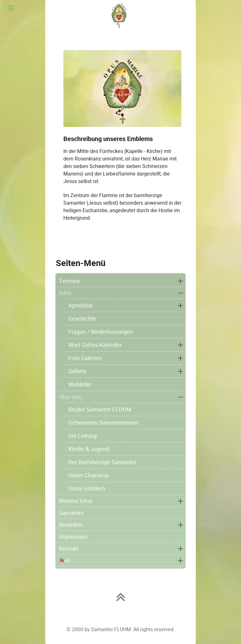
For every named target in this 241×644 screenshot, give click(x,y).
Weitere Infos (76, 501)
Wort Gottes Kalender (95, 345)
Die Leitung (83, 436)
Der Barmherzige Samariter (102, 462)
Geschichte (82, 319)
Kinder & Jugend (89, 449)
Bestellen (71, 525)
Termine (70, 281)
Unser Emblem (87, 488)
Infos (65, 293)
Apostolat (80, 305)
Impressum (73, 537)
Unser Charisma (88, 475)
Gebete (78, 371)
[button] (180, 281)
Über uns (70, 397)
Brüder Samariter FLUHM (100, 409)
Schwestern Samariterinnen (103, 423)
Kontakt (69, 549)
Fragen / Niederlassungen (101, 332)
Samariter (71, 513)
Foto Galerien (85, 358)
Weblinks (80, 384)
